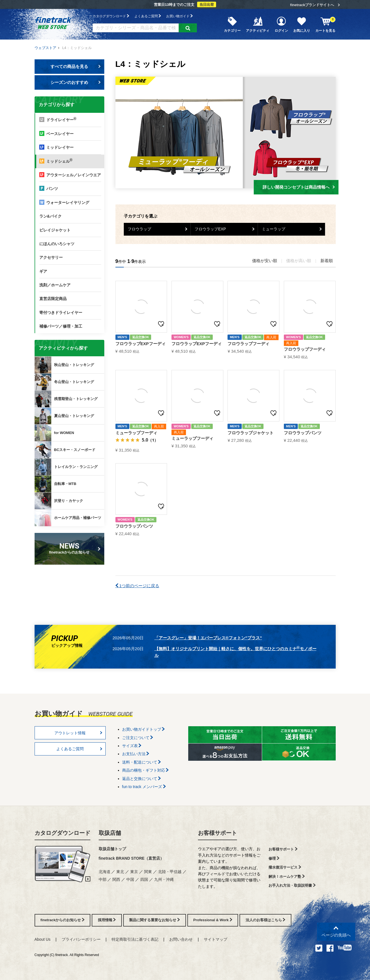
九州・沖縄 (164, 879)
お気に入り (302, 24)
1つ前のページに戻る (137, 586)
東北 (120, 872)
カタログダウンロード (111, 16)
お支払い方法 (136, 754)
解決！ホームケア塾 (287, 877)
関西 (116, 879)
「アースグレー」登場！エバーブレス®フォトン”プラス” (208, 638)
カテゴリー (232, 24)
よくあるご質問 (148, 16)
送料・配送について (142, 762)
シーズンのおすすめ (76, 82)
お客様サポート (217, 833)
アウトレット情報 (78, 733)
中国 (130, 879)
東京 (134, 872)
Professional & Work (213, 920)
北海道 (105, 872)
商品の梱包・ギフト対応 (146, 770)
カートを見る (325, 24)
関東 (148, 872)
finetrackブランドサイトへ (312, 5)
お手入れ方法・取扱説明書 (292, 885)
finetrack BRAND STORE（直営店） (131, 858)
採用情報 (107, 920)
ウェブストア (45, 48)
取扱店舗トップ (112, 849)
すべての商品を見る (76, 66)
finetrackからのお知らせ (70, 548)
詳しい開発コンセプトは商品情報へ (299, 187)
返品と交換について (142, 779)
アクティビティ (258, 24)
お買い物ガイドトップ (144, 729)
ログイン (281, 24)
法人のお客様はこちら (266, 920)
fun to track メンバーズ (144, 787)
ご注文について (138, 738)
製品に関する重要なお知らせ (154, 920)
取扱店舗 (110, 833)
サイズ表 (132, 746)
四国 (144, 879)
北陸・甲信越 (170, 872)
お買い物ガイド (179, 16)
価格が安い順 (265, 261)
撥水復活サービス (285, 867)
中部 (103, 879)
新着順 (327, 261)
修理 (274, 858)
